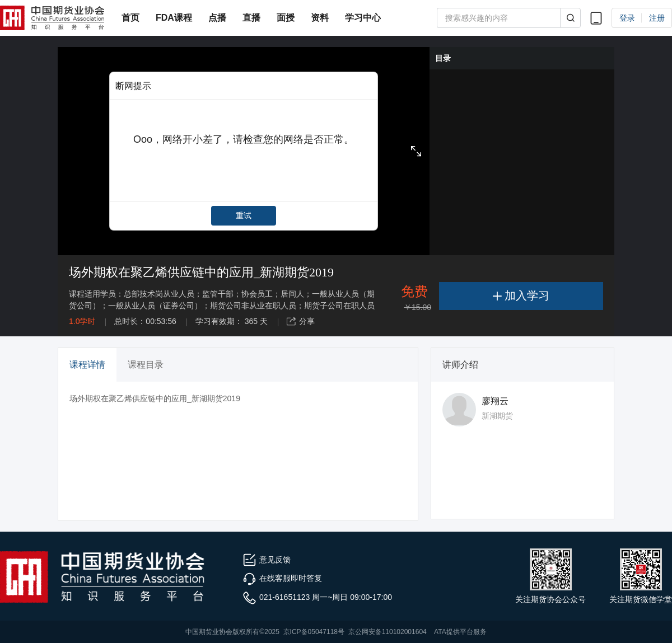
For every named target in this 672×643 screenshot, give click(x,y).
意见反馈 (267, 560)
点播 (217, 18)
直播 (251, 18)
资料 (320, 18)
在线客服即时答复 (282, 578)
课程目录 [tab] (146, 365)
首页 (130, 18)
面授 (286, 18)
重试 (244, 215)
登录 (627, 18)
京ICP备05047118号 (314, 632)
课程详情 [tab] (87, 365)
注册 (657, 18)
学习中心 (363, 18)
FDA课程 (174, 18)
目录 (443, 58)
